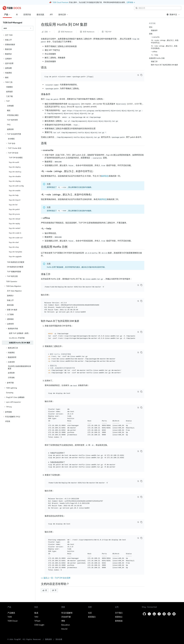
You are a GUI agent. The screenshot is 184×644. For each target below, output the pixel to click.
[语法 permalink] (48, 67)
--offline (154, 52)
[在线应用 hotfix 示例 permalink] (69, 244)
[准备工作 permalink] (52, 271)
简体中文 (173, 15)
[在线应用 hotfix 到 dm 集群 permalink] (89, 24)
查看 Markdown (87, 32)
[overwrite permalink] (55, 147)
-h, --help (155, 55)
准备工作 (154, 61)
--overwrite (155, 37)
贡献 (46, 32)
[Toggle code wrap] (138, 75)
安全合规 (59, 601)
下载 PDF (107, 32)
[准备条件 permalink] (52, 91)
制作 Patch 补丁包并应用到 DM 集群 (164, 65)
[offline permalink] (52, 215)
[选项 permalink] (48, 140)
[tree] (18, 228)
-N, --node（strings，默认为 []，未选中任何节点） (165, 41)
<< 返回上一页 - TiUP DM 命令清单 (56, 539)
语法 (151, 27)
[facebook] (159, 576)
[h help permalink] (53, 225)
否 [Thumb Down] (54, 552)
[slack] (164, 576)
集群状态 (105, 173)
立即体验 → (131, 2)
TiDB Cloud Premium (60, 2)
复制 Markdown (65, 32)
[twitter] (149, 576)
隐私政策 (48, 601)
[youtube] (174, 576)
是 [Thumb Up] (45, 552)
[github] (144, 576)
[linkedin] (154, 576)
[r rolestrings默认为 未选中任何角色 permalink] (95, 191)
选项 (151, 34)
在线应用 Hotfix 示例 (157, 58)
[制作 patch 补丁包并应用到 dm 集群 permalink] (81, 311)
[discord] (169, 576)
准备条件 (154, 30)
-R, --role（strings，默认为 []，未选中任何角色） (164, 47)
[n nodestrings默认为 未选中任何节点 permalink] (96, 168)
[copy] (141, 75)
